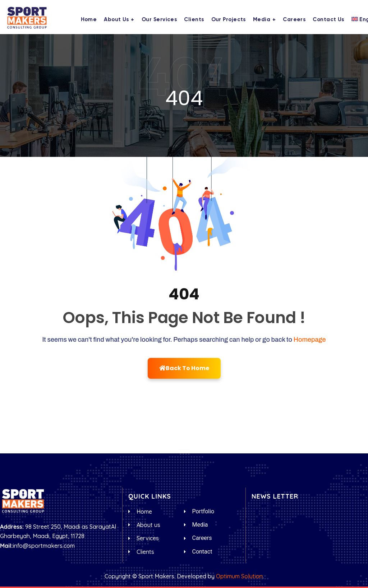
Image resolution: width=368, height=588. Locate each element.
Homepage (310, 340)
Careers (294, 20)
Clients (194, 20)
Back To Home (184, 368)
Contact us (328, 20)
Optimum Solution (239, 576)
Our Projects (229, 20)
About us (116, 20)
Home (89, 20)
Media (262, 20)
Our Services (159, 20)
